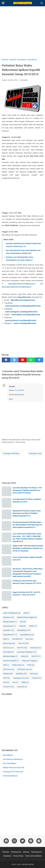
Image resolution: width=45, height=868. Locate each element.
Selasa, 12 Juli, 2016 (17, 390)
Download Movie (10, 776)
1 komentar (23, 80)
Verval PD (9, 687)
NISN (25, 656)
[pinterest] (22, 360)
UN (15, 682)
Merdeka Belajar (10, 656)
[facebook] (6, 360)
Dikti (6, 639)
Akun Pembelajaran (12, 613)
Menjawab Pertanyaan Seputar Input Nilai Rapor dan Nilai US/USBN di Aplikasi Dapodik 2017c (27, 513)
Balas (11, 399)
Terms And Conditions (33, 856)
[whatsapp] (31, 360)
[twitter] (14, 360)
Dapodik (9, 630)
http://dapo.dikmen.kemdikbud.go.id (22, 284)
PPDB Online (18, 665)
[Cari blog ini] (42, 3)
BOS (23, 622)
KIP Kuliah (8, 652)
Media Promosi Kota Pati (14, 768)
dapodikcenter (24, 297)
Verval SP (22, 687)
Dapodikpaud (27, 635)
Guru (29, 639)
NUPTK (36, 656)
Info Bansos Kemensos (13, 759)
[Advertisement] (22, 33)
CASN (22, 626)
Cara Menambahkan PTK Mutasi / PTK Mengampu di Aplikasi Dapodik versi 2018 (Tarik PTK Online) (27, 490)
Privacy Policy (18, 856)
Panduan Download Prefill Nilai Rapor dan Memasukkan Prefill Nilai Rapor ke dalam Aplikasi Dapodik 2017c (27, 525)
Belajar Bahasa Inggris (27, 617)
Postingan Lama (35, 453)
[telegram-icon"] (39, 841)
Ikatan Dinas (9, 643)
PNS (6, 665)
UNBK (25, 682)
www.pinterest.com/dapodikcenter (21, 320)
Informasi (36, 648)
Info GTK (23, 643)
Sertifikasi (21, 674)
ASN (26, 613)
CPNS (33, 626)
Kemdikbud (8, 755)
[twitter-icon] (23, 841)
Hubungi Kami (36, 852)
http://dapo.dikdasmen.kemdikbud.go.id (17, 287)
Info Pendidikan (10, 763)
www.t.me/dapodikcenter (25, 323)
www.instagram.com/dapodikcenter (21, 312)
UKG (6, 682)
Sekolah (8, 674)
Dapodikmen (10, 635)
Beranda (6, 852)
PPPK (31, 665)
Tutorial (36, 678)
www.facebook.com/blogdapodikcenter (23, 306)
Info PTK (22, 648)
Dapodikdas (24, 630)
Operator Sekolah (11, 661)
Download (17, 639)
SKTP (7, 678)
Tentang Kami (16, 852)
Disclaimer (7, 856)
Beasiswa (9, 617)
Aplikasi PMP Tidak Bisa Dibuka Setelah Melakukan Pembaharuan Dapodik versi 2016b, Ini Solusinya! (28, 548)
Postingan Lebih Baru (11, 453)
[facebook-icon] (6, 841)
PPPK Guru (9, 669)
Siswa (34, 674)
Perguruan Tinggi (30, 661)
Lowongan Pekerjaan (26, 652)
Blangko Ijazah (10, 622)
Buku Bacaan (9, 626)
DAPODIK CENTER (28, 864)
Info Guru (9, 648)
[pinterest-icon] (31, 841)
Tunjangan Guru (21, 678)
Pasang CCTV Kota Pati (13, 772)
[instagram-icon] (14, 841)
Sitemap (26, 852)
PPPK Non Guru (25, 669)
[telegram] (39, 360)
